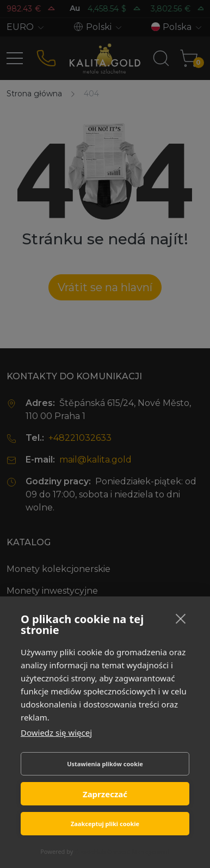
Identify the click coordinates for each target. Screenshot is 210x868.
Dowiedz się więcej (56, 732)
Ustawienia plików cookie (105, 764)
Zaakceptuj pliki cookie (105, 824)
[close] (181, 618)
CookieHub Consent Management (122, 851)
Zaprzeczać (105, 794)
